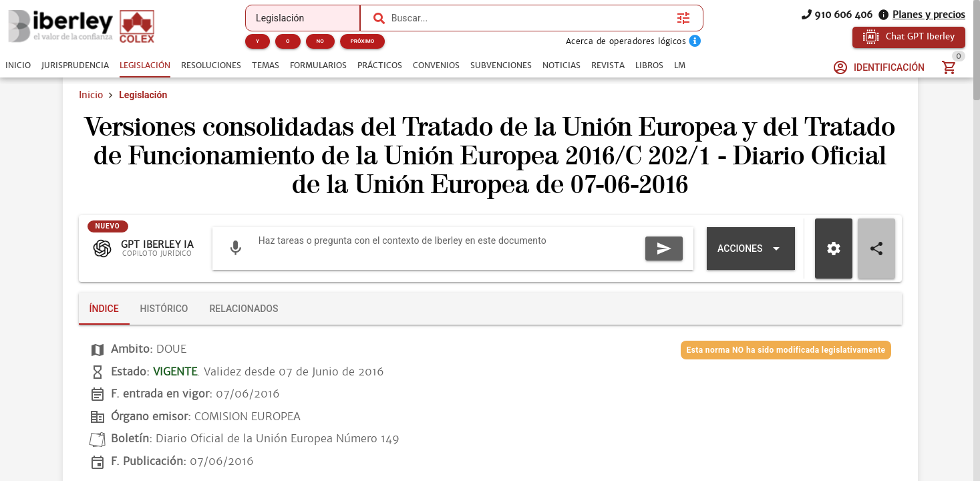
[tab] (18, 65)
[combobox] (531, 18)
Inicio (91, 95)
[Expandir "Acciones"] (751, 249)
